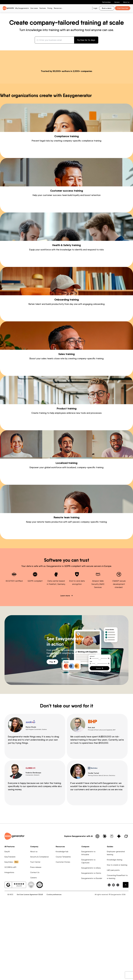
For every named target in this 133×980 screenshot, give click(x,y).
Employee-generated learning (116, 924)
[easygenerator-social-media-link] (109, 956)
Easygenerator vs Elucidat (92, 949)
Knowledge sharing (115, 931)
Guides (110, 917)
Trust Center (35, 933)
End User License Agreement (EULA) (30, 965)
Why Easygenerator (22, 8)
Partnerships (106, 2)
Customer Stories (63, 933)
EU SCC (10, 965)
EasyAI (7, 923)
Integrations (9, 943)
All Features (10, 917)
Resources (60, 917)
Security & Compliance (39, 928)
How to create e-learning (117, 936)
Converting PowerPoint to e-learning (117, 948)
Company (34, 917)
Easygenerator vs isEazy (91, 939)
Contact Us (35, 943)
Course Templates (63, 928)
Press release (36, 938)
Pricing (50, 8)
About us (126, 2)
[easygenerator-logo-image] (8, 8)
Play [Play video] (52, 733)
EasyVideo (12, 933)
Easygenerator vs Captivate (88, 932)
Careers (117, 2)
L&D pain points (113, 941)
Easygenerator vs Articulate (88, 924)
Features (43, 8)
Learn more (65, 666)
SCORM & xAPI (10, 938)
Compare (85, 917)
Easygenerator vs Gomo (91, 944)
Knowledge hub (62, 923)
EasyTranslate (10, 928)
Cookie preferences (54, 965)
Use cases (34, 8)
